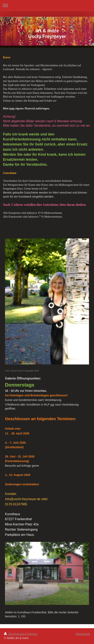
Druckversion (15, 634)
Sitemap (32, 634)
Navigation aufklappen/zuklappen (47, 5)
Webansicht (83, 634)
